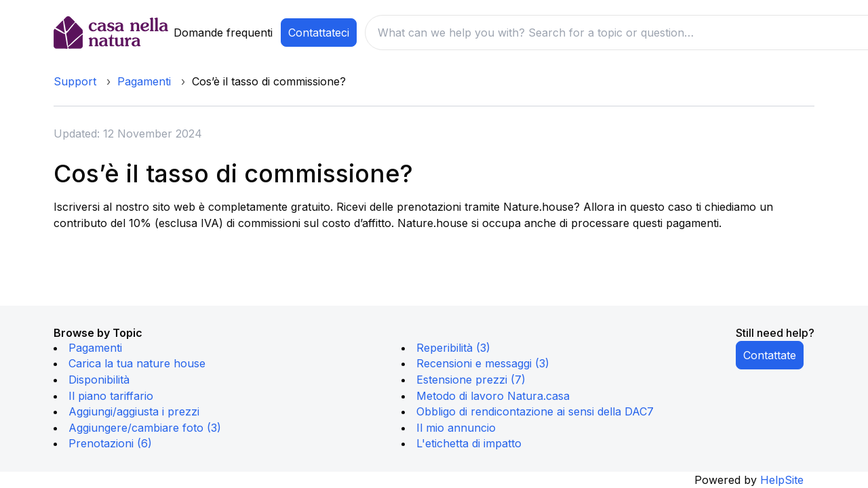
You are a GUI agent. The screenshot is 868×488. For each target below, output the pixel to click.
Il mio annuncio (456, 428)
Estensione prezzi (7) (471, 380)
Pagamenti (144, 81)
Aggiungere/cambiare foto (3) (145, 428)
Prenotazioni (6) (110, 443)
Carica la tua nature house (137, 363)
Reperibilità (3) (453, 348)
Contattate (770, 355)
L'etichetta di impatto (469, 443)
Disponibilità (99, 380)
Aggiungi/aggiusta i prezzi (134, 411)
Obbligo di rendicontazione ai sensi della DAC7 (535, 411)
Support (75, 81)
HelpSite (782, 480)
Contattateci (319, 33)
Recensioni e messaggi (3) (483, 363)
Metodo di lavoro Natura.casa (493, 396)
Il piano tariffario (111, 396)
